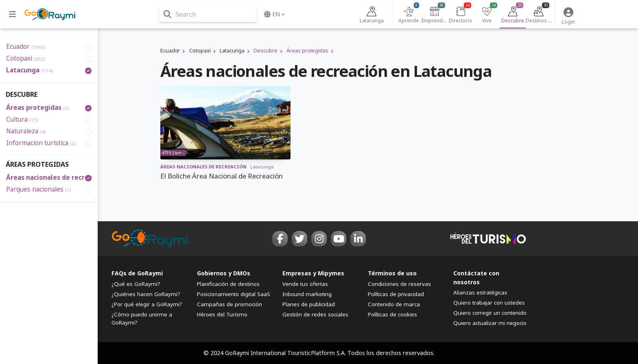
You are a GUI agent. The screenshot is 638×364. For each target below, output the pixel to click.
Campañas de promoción (229, 304)
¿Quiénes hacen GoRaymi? (146, 294)
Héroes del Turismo (222, 314)
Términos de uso (392, 273)
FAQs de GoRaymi (137, 273)
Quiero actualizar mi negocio (490, 323)
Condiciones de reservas (399, 284)
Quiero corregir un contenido (490, 313)
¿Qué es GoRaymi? (136, 284)
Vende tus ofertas (305, 284)
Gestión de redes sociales (315, 314)
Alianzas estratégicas (480, 292)
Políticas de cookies (392, 314)
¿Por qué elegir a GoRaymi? (147, 304)
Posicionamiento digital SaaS (234, 294)
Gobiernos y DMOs (224, 273)
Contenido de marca (394, 304)
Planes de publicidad (309, 304)
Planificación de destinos (228, 284)
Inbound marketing (307, 294)
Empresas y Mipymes (313, 273)
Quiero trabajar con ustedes (489, 303)
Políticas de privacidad (396, 294)
